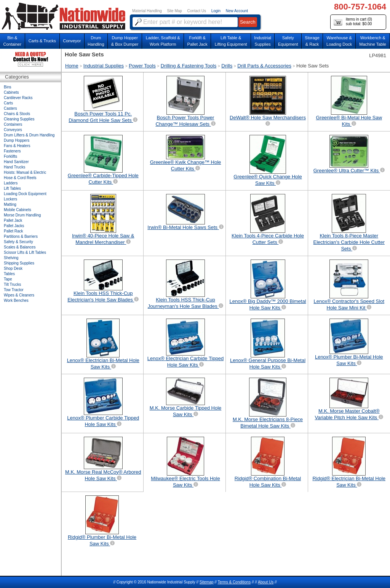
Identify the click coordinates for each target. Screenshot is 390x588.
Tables (9, 274)
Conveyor (72, 41)
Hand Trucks (14, 167)
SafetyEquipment (288, 41)
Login (216, 11)
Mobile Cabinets (18, 210)
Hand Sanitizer (16, 162)
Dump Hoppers (17, 140)
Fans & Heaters (17, 146)
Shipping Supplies (19, 263)
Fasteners (12, 151)
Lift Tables (12, 188)
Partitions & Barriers (21, 236)
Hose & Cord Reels (20, 178)
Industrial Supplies (104, 66)
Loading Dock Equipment (25, 194)
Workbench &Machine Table (373, 41)
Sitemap (207, 582)
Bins (7, 87)
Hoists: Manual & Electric (25, 172)
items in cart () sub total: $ (353, 22)
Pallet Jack (13, 220)
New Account (237, 11)
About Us (266, 582)
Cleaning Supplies (19, 119)
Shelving (11, 258)
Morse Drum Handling (22, 215)
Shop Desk (13, 268)
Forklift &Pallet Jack (197, 41)
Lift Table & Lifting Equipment (231, 41)
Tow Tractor (14, 290)
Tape (8, 279)
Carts (8, 103)
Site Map (174, 11)
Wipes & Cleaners (19, 295)
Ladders (11, 183)
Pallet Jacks (14, 226)
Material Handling (147, 11)
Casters (10, 108)
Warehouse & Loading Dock (339, 41)
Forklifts (10, 156)
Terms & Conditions (234, 582)
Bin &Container (12, 41)
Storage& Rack (312, 41)
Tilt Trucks (12, 284)
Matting (10, 204)
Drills (227, 66)
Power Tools (142, 66)
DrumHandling (96, 41)
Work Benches (16, 300)
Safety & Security (18, 242)
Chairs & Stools (17, 114)
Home (72, 66)
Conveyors (13, 130)
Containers (13, 124)
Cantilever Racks (18, 98)
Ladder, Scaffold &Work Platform (163, 41)
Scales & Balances (20, 247)
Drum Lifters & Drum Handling (29, 135)
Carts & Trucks (42, 41)
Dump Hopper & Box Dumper (125, 41)
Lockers (10, 199)
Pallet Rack (14, 231)
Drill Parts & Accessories (264, 66)
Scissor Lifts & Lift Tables (25, 252)
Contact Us (197, 11)
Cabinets (11, 92)
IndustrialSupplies (263, 41)
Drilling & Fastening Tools (189, 66)
